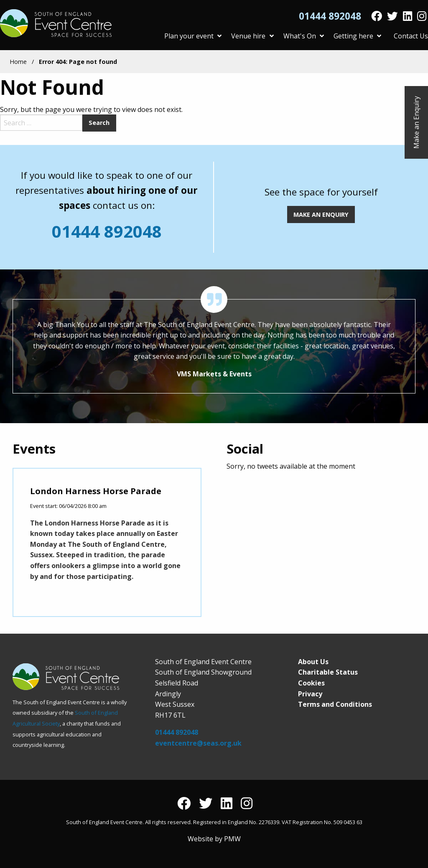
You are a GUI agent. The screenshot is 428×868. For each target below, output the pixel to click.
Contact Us (411, 36)
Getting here (357, 36)
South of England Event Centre (57, 23)
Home (18, 62)
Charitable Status (328, 672)
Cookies (311, 683)
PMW (232, 839)
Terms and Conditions (335, 704)
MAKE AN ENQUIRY (321, 214)
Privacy (310, 694)
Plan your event (193, 36)
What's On (304, 36)
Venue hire (252, 36)
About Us (313, 662)
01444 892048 (330, 16)
